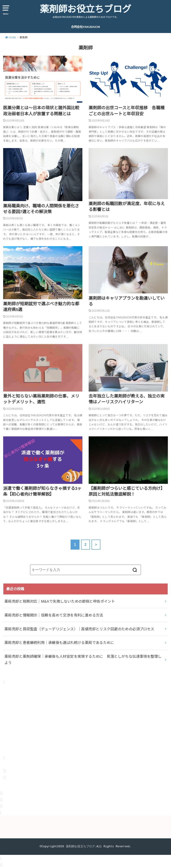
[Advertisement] (85, 723)
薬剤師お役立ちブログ (85, 9)
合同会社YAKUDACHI (85, 27)
